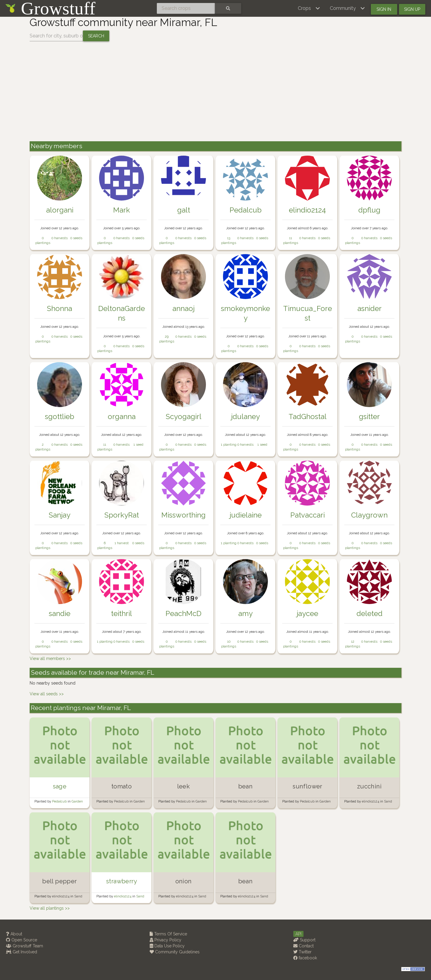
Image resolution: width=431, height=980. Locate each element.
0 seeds (76, 238)
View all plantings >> (50, 908)
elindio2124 (307, 210)
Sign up (412, 9)
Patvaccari (308, 515)
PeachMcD (183, 613)
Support (304, 940)
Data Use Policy (167, 946)
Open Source (22, 940)
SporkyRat (122, 515)
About (14, 934)
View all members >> (50, 659)
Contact (303, 946)
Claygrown (369, 515)
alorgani (60, 210)
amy (245, 613)
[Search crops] (186, 8)
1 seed (138, 445)
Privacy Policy (166, 940)
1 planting (229, 445)
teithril (122, 613)
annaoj (183, 308)
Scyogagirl (184, 417)
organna (122, 417)
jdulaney (245, 417)
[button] (309, 8)
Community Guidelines (175, 952)
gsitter (369, 417)
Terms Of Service (168, 934)
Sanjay (60, 515)
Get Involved (22, 952)
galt (184, 210)
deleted (369, 613)
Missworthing (183, 515)
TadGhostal (308, 417)
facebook (305, 958)
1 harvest (122, 543)
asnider (369, 308)
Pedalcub (246, 210)
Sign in (384, 9)
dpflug (369, 210)
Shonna (60, 308)
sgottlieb (60, 417)
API (298, 934)
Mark (122, 210)
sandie (60, 613)
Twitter (302, 952)
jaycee (307, 613)
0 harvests (60, 238)
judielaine (246, 515)
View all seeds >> (47, 694)
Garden (77, 801)
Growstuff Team (25, 946)
